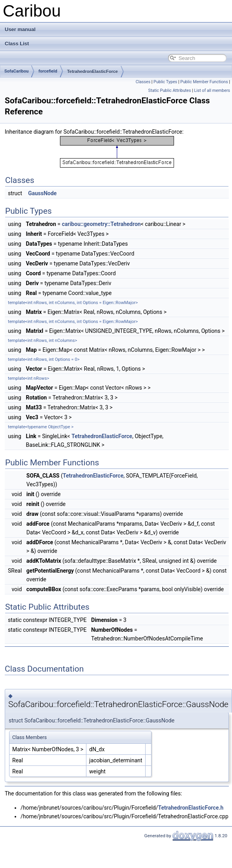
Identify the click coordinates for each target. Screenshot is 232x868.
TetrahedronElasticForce (93, 71)
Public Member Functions (204, 82)
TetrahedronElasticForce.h (191, 808)
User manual (20, 29)
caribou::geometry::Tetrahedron (101, 224)
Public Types (165, 82)
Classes (143, 82)
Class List (17, 44)
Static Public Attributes (170, 91)
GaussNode (42, 193)
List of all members (212, 91)
